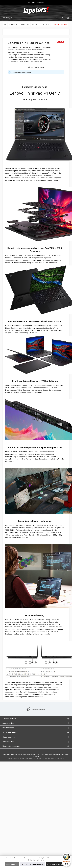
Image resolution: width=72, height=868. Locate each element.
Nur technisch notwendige (32, 864)
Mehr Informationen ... (36, 860)
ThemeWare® (60, 758)
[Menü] (9, 18)
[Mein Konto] (63, 18)
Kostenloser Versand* (37, 2)
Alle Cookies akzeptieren (57, 864)
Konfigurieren (12, 864)
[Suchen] (57, 18)
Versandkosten (35, 754)
